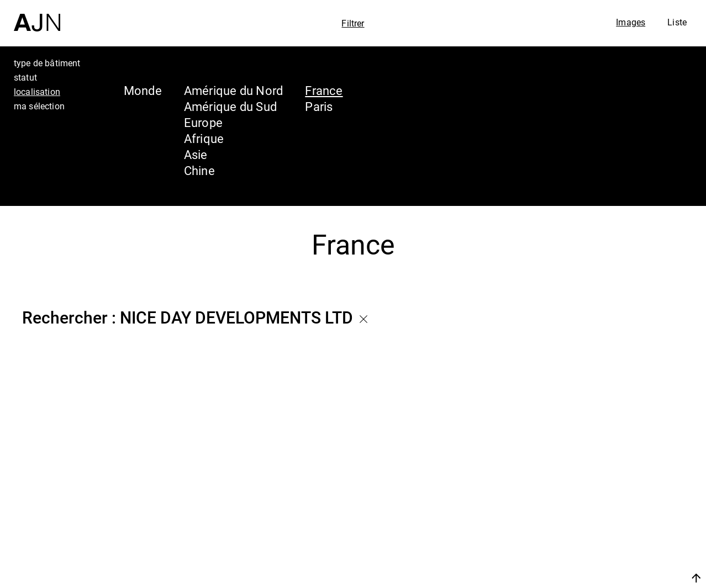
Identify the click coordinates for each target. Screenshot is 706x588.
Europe (203, 122)
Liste (677, 22)
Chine (199, 170)
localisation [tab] (37, 92)
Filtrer (353, 23)
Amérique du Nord (234, 90)
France (324, 90)
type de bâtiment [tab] (47, 63)
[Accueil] (37, 16)
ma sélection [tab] (39, 106)
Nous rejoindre (592, 578)
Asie (196, 154)
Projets (592, 529)
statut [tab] (25, 77)
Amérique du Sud (230, 106)
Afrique (204, 138)
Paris (319, 106)
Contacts (599, 550)
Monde (143, 90)
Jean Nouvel (612, 488)
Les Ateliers (609, 508)
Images (631, 22)
